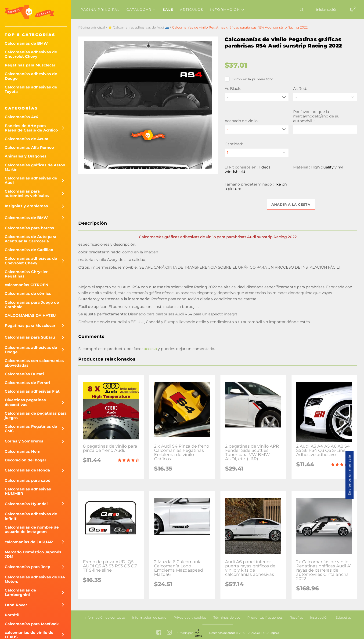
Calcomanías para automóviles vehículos (27, 194)
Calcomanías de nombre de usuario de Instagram (32, 529)
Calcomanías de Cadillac (29, 250)
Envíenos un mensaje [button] (350, 475)
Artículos (192, 10)
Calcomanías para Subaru (30, 337)
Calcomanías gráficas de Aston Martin (35, 167)
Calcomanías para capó (27, 480)
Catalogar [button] (141, 10)
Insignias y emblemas (26, 206)
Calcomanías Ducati (24, 374)
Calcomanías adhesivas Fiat (32, 391)
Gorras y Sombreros (24, 441)
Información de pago (149, 617)
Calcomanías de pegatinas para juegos (36, 416)
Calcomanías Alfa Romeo (29, 148)
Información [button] (227, 10)
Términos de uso (227, 617)
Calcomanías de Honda (27, 470)
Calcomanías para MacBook (32, 624)
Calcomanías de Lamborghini (20, 592)
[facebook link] (159, 633)
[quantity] (257, 153)
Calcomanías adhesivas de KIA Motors (35, 579)
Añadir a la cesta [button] (291, 204)
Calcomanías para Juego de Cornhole (32, 305)
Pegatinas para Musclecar (30, 65)
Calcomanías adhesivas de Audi (31, 180)
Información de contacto (105, 617)
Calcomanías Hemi (23, 451)
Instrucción (319, 617)
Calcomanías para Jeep (27, 567)
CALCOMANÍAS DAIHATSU (30, 316)
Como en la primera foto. (249, 79)
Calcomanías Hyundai (26, 504)
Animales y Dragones (26, 156)
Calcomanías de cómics (28, 294)
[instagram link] (169, 633)
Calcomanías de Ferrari (27, 383)
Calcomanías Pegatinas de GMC (31, 429)
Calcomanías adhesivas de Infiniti (31, 516)
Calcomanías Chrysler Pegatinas (26, 274)
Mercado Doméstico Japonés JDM (33, 554)
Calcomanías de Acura (27, 139)
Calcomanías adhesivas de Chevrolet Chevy (31, 54)
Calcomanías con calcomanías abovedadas (34, 363)
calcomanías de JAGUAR (29, 542)
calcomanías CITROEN (27, 285)
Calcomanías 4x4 (22, 117)
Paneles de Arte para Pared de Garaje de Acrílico (31, 128)
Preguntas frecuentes (265, 617)
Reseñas (296, 617)
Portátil (12, 615)
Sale (168, 10)
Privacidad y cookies (190, 617)
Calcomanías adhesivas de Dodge (31, 76)
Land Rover (16, 605)
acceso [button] (150, 349)
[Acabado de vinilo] (257, 130)
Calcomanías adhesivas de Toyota (31, 89)
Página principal (100, 10)
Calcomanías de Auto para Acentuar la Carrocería (31, 239)
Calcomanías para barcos (29, 228)
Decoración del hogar (25, 460)
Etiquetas (343, 617)
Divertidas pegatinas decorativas (25, 402)
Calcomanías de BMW (26, 43)
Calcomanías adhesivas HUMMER (28, 491)
